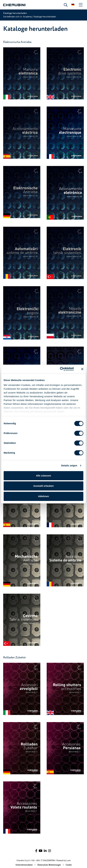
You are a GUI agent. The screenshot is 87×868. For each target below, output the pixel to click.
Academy (28, 17)
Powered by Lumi (64, 861)
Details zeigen (69, 465)
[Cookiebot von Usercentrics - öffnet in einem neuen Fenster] (60, 369)
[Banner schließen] (82, 369)
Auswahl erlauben (43, 486)
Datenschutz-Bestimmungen (49, 865)
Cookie (69, 865)
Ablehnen (43, 496)
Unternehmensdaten (24, 865)
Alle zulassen (43, 476)
